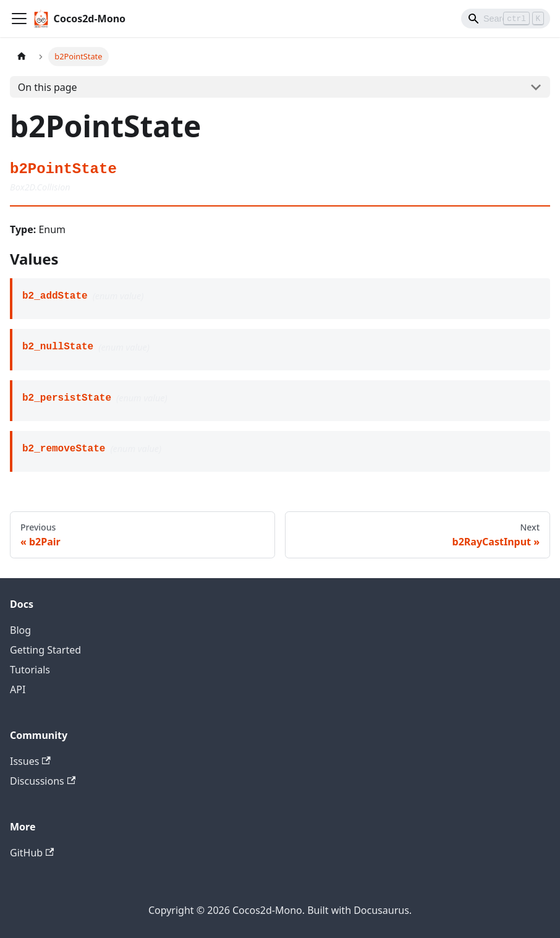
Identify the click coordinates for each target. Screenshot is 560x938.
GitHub (32, 853)
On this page (48, 87)
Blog (20, 630)
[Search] (506, 19)
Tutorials (30, 670)
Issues (30, 761)
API (18, 689)
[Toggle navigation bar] (19, 19)
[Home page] (22, 57)
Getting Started (45, 650)
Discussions (43, 781)
